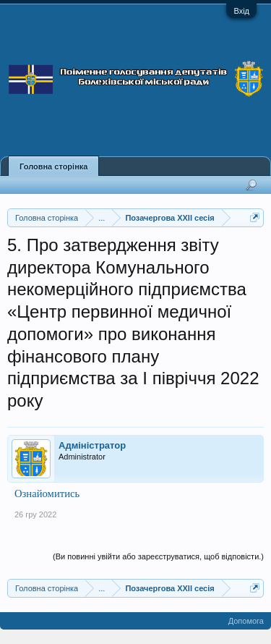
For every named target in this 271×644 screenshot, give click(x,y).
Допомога (246, 621)
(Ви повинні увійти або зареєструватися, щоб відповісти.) (158, 556)
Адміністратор (92, 445)
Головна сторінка (53, 166)
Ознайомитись (47, 493)
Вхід (241, 11)
